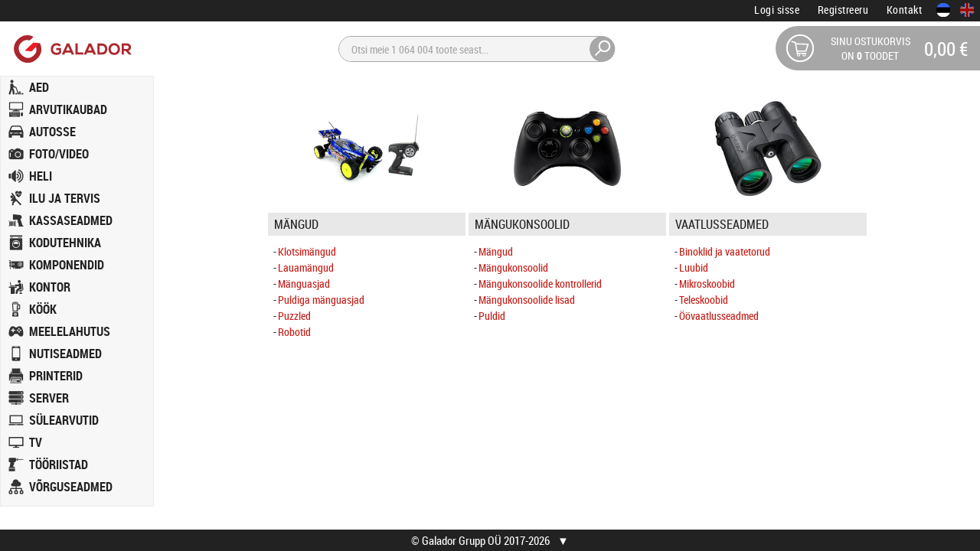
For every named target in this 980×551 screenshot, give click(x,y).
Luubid (694, 267)
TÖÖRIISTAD (59, 465)
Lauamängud (306, 267)
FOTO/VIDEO (59, 154)
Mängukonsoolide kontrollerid (540, 284)
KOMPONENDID (67, 265)
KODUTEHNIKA (65, 243)
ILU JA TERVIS (65, 198)
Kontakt (905, 10)
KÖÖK (43, 309)
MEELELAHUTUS (70, 331)
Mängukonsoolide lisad (527, 300)
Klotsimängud (307, 251)
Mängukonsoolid (513, 267)
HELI (41, 176)
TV (36, 442)
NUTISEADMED (65, 354)
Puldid (492, 316)
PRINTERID (56, 376)
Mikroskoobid (707, 284)
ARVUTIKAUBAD (68, 109)
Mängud (496, 251)
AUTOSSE (52, 132)
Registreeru (843, 10)
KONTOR (50, 287)
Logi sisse (777, 10)
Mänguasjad (304, 284)
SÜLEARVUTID (64, 420)
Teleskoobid (704, 300)
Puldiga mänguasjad (321, 300)
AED (39, 87)
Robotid (294, 332)
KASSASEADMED (71, 220)
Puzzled (294, 316)
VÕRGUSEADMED (71, 487)
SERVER (49, 398)
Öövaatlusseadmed (719, 316)
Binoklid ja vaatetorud (725, 251)
